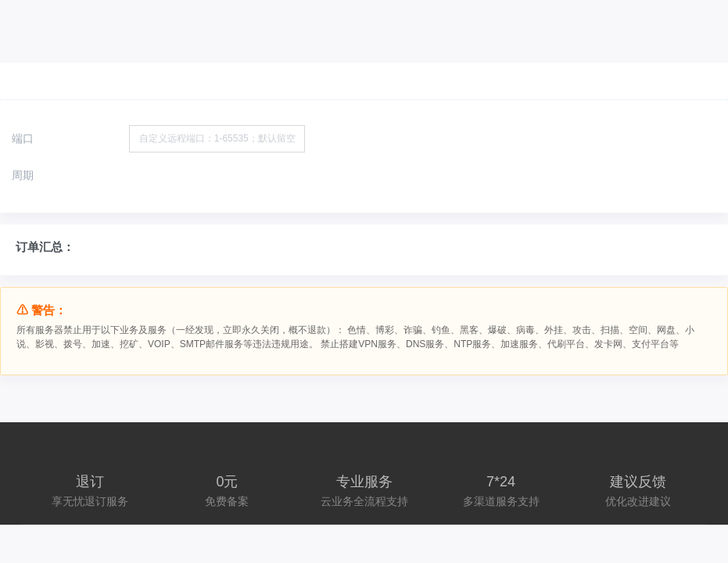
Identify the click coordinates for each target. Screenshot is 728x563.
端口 (23, 138)
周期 (23, 175)
